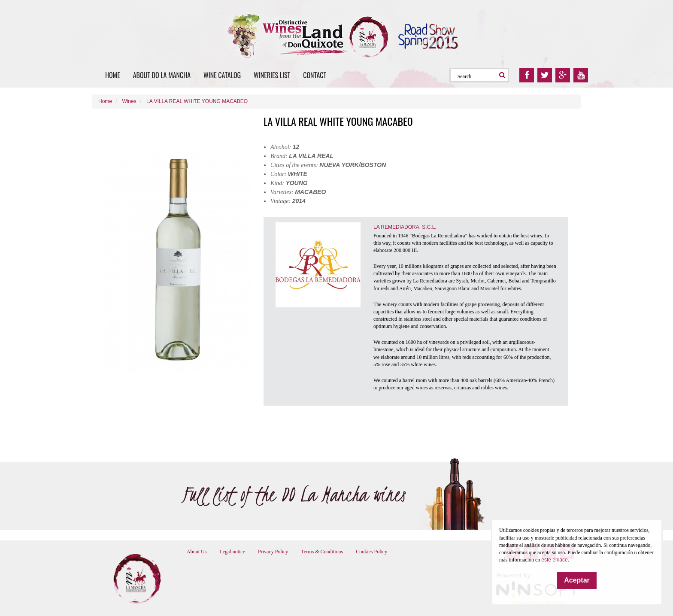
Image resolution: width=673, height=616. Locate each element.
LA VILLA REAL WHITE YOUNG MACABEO (197, 101)
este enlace (554, 560)
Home (113, 75)
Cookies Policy (371, 552)
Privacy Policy (273, 552)
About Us (197, 552)
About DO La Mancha (162, 75)
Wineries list (272, 75)
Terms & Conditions (322, 552)
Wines (129, 101)
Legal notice (232, 552)
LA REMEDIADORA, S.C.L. (405, 227)
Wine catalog (222, 75)
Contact (315, 75)
